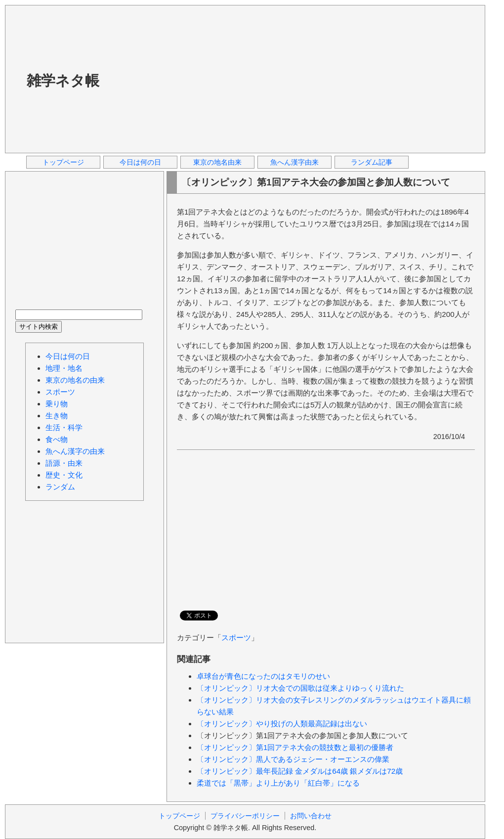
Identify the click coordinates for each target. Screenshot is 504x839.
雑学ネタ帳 (63, 81)
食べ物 (57, 439)
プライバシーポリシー (245, 816)
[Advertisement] (248, 79)
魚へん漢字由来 (294, 162)
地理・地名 (64, 368)
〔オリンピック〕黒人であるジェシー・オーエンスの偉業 (293, 759)
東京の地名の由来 (75, 380)
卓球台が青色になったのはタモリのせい (263, 676)
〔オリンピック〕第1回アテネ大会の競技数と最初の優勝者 (295, 747)
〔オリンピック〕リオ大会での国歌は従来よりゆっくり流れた (300, 688)
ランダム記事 (372, 162)
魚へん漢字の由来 (75, 451)
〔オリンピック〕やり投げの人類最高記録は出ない (282, 724)
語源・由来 (64, 463)
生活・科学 (64, 427)
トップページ (63, 162)
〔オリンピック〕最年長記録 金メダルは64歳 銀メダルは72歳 (300, 771)
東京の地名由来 (217, 162)
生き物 (57, 416)
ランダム (60, 487)
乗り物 (57, 404)
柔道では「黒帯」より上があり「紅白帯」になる (278, 783)
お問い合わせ (311, 816)
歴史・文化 (64, 475)
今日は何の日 (140, 162)
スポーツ (236, 638)
